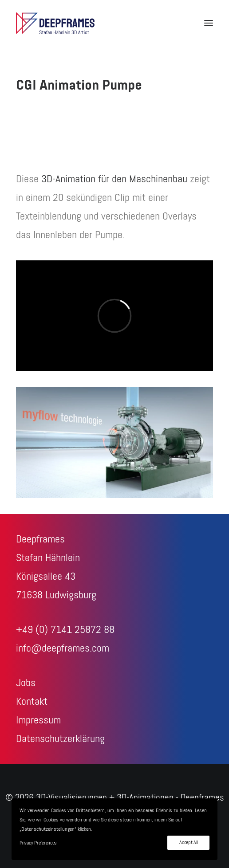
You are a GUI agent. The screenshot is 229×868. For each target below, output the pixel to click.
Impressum (38, 720)
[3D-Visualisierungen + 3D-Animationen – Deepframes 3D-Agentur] (55, 23)
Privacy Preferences (38, 843)
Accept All (188, 843)
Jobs (26, 683)
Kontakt (32, 702)
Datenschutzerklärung (60, 739)
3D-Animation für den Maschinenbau (114, 179)
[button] (209, 23)
